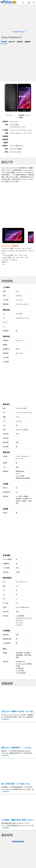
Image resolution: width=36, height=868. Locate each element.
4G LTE (5, 322)
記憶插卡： (6, 146)
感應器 (5, 653)
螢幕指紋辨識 (7, 639)
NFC (4, 595)
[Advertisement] (18, 63)
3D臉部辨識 (7, 643)
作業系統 (6, 340)
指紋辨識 (6, 635)
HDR (4, 467)
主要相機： (6, 136)
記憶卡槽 (6, 612)
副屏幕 (5, 463)
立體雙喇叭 (6, 564)
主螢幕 (5, 456)
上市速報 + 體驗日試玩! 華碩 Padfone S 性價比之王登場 (18, 820)
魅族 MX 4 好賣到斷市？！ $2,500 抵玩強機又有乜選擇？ (17, 748)
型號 (4, 296)
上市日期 (6, 300)
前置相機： (6, 139)
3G (4, 318)
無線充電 (6, 442)
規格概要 (4, 42)
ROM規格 (6, 362)
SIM (4, 421)
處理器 (5, 345)
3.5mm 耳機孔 (7, 559)
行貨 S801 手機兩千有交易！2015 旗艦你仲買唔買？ (18, 712)
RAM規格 (6, 357)
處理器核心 (6, 349)
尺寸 (4, 413)
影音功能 (6, 572)
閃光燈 (5, 488)
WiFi (4, 582)
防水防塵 (6, 447)
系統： (7, 125)
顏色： (7, 152)
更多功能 (6, 616)
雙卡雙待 (6, 331)
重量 (4, 417)
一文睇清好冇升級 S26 (18, 32)
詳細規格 (20, 42)
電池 (4, 430)
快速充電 (6, 434)
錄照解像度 (6, 492)
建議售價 (6, 304)
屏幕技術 (6, 471)
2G (4, 314)
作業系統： (6, 121)
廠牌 (4, 291)
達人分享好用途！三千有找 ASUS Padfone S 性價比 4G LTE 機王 (15, 784)
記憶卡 (5, 607)
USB (4, 599)
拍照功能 (6, 496)
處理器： (6, 143)
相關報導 (28, 42)
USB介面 (6, 603)
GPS (4, 590)
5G (4, 326)
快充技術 (6, 438)
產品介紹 (12, 42)
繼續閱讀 (6, 719)
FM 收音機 (6, 568)
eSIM (4, 425)
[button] (23, 3)
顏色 (4, 408)
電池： (7, 149)
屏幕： (7, 133)
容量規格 (6, 353)
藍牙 (4, 586)
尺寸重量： (6, 130)
